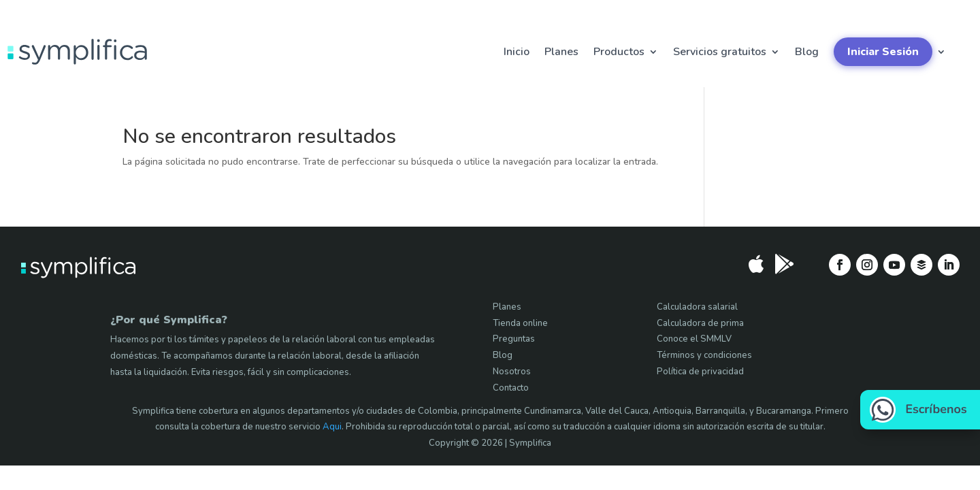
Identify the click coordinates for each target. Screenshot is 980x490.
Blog (807, 52)
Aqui (332, 427)
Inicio (517, 52)
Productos (619, 52)
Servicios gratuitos (720, 52)
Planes (561, 52)
